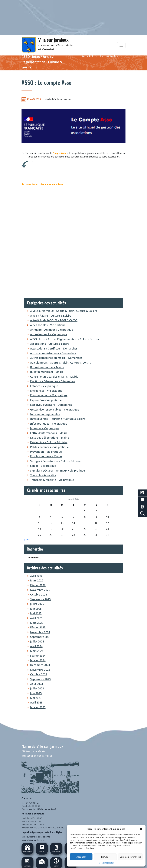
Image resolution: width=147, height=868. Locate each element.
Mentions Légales (106, 863)
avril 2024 (36, 646)
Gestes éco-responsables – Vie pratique (55, 409)
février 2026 (38, 585)
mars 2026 (37, 580)
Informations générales (45, 414)
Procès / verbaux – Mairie (46, 456)
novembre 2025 (40, 590)
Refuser (105, 857)
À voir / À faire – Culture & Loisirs (51, 316)
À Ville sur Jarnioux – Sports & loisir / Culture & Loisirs (63, 311)
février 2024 (38, 656)
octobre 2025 (39, 594)
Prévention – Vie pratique (46, 452)
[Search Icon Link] (142, 513)
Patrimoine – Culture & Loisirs (49, 442)
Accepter (81, 857)
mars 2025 (37, 623)
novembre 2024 (40, 632)
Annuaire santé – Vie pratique (49, 334)
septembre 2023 (40, 679)
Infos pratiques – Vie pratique (49, 424)
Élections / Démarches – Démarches (53, 381)
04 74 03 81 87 (33, 803)
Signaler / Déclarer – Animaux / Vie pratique (58, 470)
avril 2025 (36, 618)
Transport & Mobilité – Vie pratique (52, 480)
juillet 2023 (37, 688)
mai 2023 (36, 698)
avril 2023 (36, 702)
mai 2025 (36, 613)
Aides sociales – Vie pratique (48, 325)
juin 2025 (36, 609)
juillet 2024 (37, 641)
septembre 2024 (40, 637)
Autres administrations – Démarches (53, 353)
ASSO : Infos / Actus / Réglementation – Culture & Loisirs (65, 339)
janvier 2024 (38, 660)
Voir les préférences (130, 857)
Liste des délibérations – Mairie (50, 438)
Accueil (86, 56)
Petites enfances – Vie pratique (49, 447)
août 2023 (37, 684)
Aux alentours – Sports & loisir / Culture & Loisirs (61, 363)
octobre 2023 (39, 674)
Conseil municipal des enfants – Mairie (54, 377)
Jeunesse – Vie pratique (45, 428)
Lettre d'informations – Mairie (49, 433)
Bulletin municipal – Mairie (47, 372)
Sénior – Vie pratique (43, 466)
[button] (141, 829)
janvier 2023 (38, 707)
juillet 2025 (37, 604)
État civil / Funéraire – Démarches (51, 405)
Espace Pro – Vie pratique (46, 400)
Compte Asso (60, 153)
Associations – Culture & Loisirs (50, 344)
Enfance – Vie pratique (44, 386)
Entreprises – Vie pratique (46, 391)
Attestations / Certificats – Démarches (54, 348)
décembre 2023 (40, 665)
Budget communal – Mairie (47, 367)
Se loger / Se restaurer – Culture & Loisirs (56, 461)
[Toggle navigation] (121, 45)
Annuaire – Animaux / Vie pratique (52, 330)
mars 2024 (37, 651)
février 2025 (38, 627)
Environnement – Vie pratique (49, 395)
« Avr (27, 540)
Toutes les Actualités (43, 475)
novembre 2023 (40, 670)
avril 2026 (36, 576)
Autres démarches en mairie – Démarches (56, 358)
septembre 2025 (40, 599)
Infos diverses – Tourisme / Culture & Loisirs (58, 419)
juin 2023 (36, 693)
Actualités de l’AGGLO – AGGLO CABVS (54, 320)
